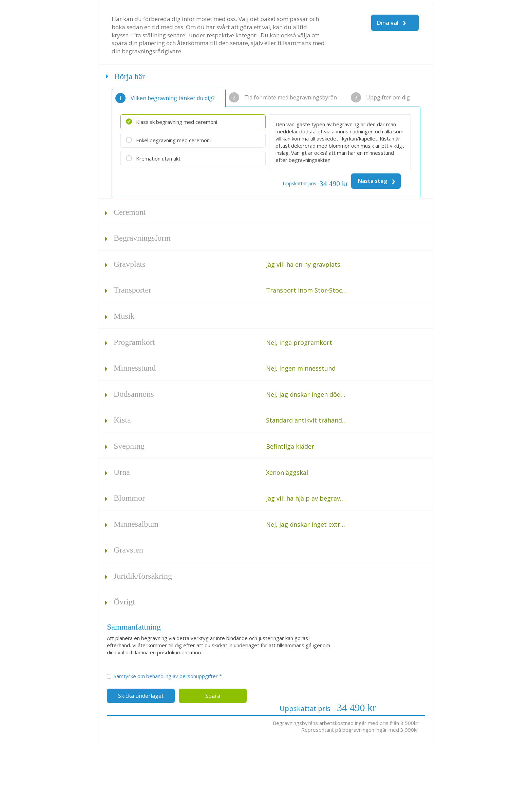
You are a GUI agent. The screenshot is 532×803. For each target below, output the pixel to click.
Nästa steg (377, 181)
